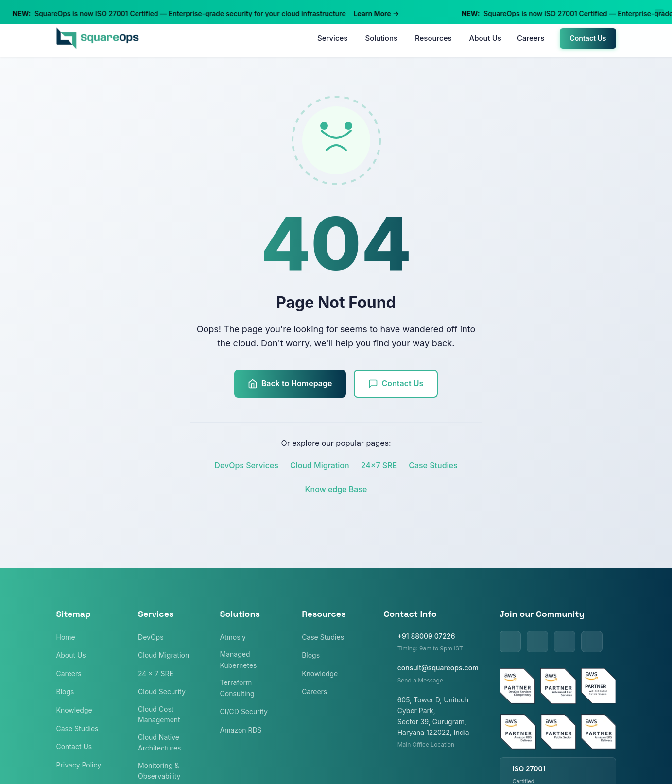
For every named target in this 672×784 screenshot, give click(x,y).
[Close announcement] (659, 12)
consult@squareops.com (438, 668)
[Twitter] (537, 642)
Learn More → (382, 13)
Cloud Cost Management (159, 714)
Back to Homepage (290, 383)
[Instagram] (592, 642)
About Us (485, 38)
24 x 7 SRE (156, 673)
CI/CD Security (244, 711)
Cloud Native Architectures (159, 742)
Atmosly (233, 637)
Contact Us (588, 38)
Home (66, 637)
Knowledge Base (336, 489)
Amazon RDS (241, 730)
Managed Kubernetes (239, 659)
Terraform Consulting (237, 688)
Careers (531, 38)
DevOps (151, 637)
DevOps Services (246, 465)
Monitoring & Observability (159, 771)
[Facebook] (565, 642)
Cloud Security (162, 691)
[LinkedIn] (510, 642)
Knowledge (74, 710)
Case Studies (433, 465)
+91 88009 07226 (426, 636)
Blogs (65, 691)
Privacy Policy (79, 765)
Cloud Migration (320, 465)
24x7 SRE (379, 465)
